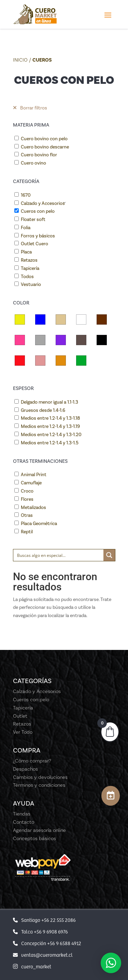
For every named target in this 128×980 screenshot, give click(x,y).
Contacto (24, 822)
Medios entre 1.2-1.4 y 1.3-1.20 (51, 435)
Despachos (25, 769)
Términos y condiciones (39, 785)
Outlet (20, 716)
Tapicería (30, 268)
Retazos (29, 260)
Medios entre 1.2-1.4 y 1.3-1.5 (50, 443)
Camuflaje (31, 483)
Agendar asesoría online (39, 830)
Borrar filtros (30, 108)
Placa (26, 252)
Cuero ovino (33, 163)
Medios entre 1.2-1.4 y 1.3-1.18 (50, 418)
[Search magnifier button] (109, 555)
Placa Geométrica (39, 524)
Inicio (20, 60)
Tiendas (22, 814)
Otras (27, 515)
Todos (27, 277)
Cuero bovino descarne (45, 147)
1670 (26, 195)
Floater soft (33, 219)
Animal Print (34, 475)
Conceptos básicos (34, 838)
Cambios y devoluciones (40, 777)
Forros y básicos (38, 236)
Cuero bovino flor (39, 155)
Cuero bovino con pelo (44, 139)
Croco (27, 491)
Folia (26, 228)
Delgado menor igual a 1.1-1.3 (49, 402)
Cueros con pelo (38, 211)
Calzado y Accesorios (43, 203)
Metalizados (33, 507)
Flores (27, 499)
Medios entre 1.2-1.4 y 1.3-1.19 (50, 426)
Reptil (27, 532)
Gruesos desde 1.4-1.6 (43, 410)
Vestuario (31, 284)
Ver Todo (23, 732)
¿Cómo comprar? (32, 761)
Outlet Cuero (34, 244)
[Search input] (59, 555)
